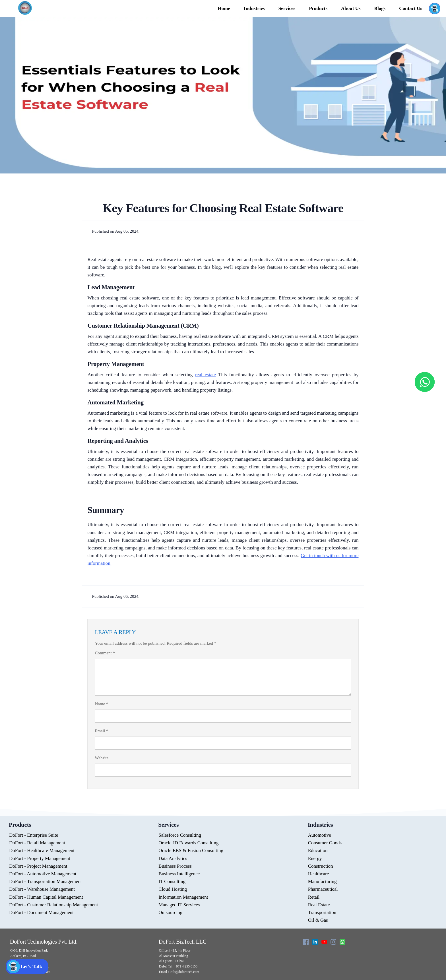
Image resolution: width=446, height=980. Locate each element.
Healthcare (319, 874)
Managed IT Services (179, 905)
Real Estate (319, 905)
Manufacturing (322, 881)
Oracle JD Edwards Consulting (188, 843)
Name (101, 704)
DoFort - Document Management (41, 912)
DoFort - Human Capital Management (46, 897)
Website (102, 758)
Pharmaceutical (323, 889)
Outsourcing (170, 912)
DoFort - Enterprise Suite (34, 835)
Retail (314, 897)
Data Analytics (173, 858)
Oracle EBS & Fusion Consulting (191, 850)
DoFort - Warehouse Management (42, 889)
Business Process (175, 866)
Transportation (322, 912)
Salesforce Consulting (180, 835)
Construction (321, 866)
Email (101, 731)
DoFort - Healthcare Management (42, 850)
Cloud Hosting (173, 889)
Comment (105, 653)
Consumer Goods (325, 843)
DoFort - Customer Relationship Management (54, 905)
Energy (315, 858)
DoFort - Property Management (40, 858)
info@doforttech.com (184, 972)
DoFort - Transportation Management (45, 881)
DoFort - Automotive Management (43, 874)
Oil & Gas (318, 920)
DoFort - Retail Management (37, 843)
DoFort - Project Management (38, 866)
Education (318, 850)
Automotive (320, 835)
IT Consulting (172, 881)
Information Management (183, 897)
